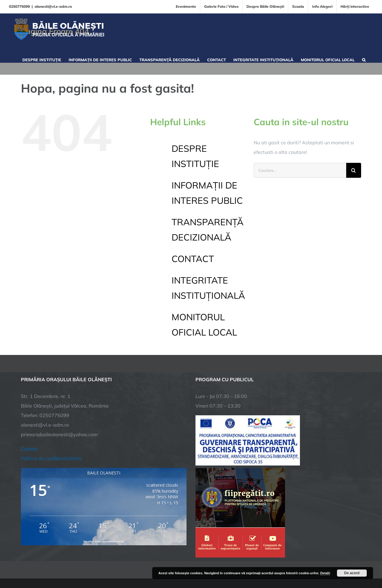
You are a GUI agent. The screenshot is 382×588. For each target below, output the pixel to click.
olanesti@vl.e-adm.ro (53, 6)
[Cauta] (354, 170)
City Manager (114, 565)
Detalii (325, 573)
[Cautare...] (300, 170)
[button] (364, 59)
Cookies (29, 412)
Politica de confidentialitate (51, 422)
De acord (352, 573)
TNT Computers (86, 565)
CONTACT (193, 259)
